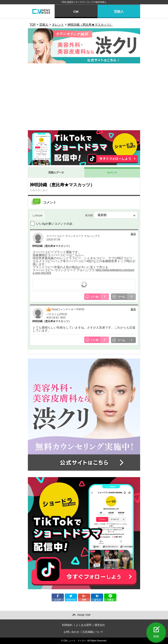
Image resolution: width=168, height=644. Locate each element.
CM (76, 12)
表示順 (111, 215)
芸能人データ (56, 172)
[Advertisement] (84, 98)
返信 (133, 234)
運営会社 (100, 625)
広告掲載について (93, 632)
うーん (127, 297)
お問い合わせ (71, 632)
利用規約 (67, 625)
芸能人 (119, 12)
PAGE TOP (84, 615)
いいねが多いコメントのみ (54, 224)
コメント (112, 172)
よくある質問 (84, 625)
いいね (100, 297)
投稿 (156, 636)
